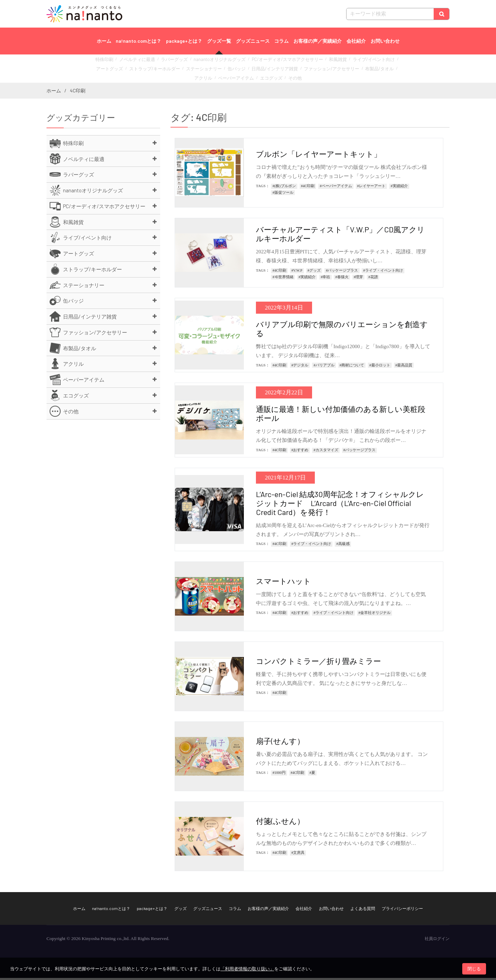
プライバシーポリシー (402, 910)
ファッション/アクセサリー (277, 69)
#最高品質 (404, 367)
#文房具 (298, 855)
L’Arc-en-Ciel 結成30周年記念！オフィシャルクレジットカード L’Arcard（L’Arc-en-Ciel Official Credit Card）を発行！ (340, 505)
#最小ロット (380, 367)
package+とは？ (184, 41)
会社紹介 (356, 41)
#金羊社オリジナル (375, 615)
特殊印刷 (109, 62)
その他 (261, 77)
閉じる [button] (474, 969)
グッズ (180, 910)
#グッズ (314, 272)
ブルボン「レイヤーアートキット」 (319, 156)
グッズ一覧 (219, 41)
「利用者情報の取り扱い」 (247, 969)
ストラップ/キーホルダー (124, 69)
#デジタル (300, 367)
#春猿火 (342, 279)
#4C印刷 (308, 188)
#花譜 (373, 279)
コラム (281, 41)
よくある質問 (363, 910)
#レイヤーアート (371, 188)
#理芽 (358, 279)
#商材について (352, 367)
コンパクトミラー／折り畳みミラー (318, 663)
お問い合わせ (385, 41)
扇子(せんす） (280, 743)
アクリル (344, 69)
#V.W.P (297, 272)
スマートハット (283, 583)
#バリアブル (324, 367)
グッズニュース (253, 41)
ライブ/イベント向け (343, 62)
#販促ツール (283, 195)
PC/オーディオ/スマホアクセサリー (268, 62)
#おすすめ (300, 452)
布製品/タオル (319, 69)
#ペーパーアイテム (336, 188)
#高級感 (343, 546)
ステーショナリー (166, 69)
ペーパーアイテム (373, 69)
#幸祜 (325, 279)
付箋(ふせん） (280, 823)
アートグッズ (378, 62)
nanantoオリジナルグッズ (209, 62)
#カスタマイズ (326, 452)
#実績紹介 (399, 188)
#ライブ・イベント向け (383, 272)
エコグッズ (239, 77)
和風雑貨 (311, 62)
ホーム (104, 41)
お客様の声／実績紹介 (318, 41)
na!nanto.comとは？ (138, 41)
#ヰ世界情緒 (283, 279)
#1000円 (279, 775)
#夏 (312, 775)
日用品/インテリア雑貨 (228, 69)
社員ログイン (437, 941)
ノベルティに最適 (137, 62)
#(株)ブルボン (284, 188)
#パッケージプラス (342, 272)
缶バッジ (195, 69)
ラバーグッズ (170, 62)
